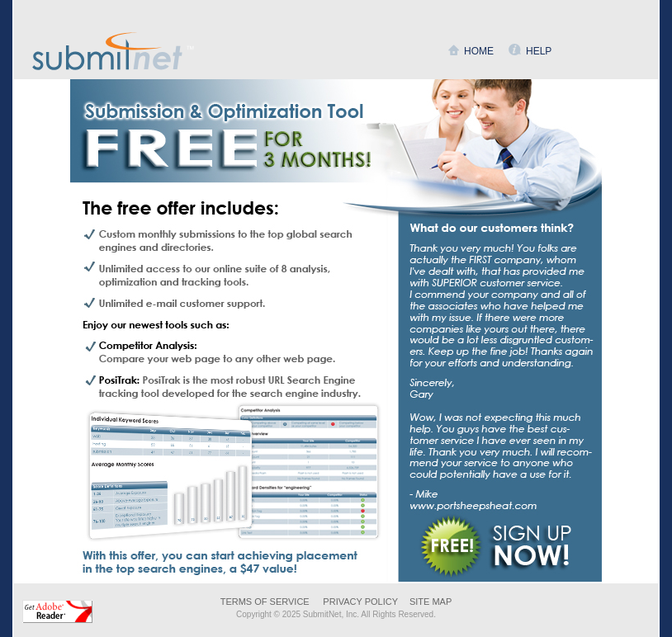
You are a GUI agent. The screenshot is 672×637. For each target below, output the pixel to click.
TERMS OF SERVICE (265, 602)
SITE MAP (431, 602)
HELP (539, 51)
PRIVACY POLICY (360, 602)
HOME (479, 51)
